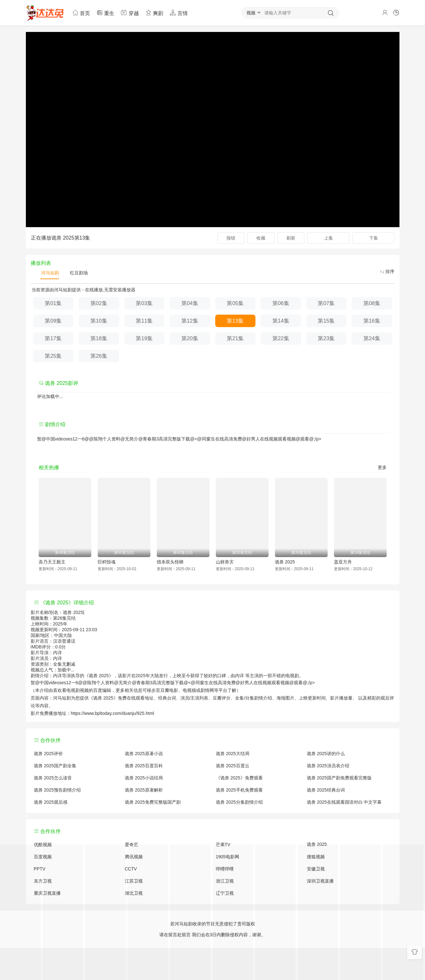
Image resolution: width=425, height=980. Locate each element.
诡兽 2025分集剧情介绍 (239, 802)
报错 (231, 238)
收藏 (261, 238)
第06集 (281, 303)
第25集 (53, 356)
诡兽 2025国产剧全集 (55, 766)
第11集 (144, 321)
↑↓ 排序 (387, 272)
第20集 (190, 338)
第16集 (372, 321)
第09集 (53, 321)
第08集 (372, 303)
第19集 (144, 338)
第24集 (372, 338)
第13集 (235, 321)
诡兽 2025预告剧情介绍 (57, 790)
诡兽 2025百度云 (233, 766)
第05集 (235, 303)
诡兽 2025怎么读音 (53, 778)
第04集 (190, 303)
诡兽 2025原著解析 (144, 790)
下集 (374, 238)
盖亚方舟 (343, 562)
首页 (81, 13)
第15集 (326, 321)
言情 (178, 13)
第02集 (99, 303)
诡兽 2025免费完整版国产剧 (153, 802)
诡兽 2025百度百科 (144, 766)
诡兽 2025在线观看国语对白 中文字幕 (344, 802)
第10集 (99, 321)
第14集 (281, 321)
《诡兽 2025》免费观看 (239, 778)
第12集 (190, 321)
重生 (105, 13)
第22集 (281, 338)
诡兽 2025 (285, 562)
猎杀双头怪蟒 (170, 562)
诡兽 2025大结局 (233, 754)
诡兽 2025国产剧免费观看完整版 (339, 778)
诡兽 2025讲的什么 (326, 754)
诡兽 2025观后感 (51, 802)
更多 (382, 467)
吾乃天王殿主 (52, 562)
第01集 (53, 303)
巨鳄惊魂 (107, 562)
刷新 (291, 238)
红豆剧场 (78, 273)
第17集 (53, 338)
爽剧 (154, 13)
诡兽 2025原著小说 (144, 754)
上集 (329, 238)
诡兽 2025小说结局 (144, 778)
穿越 (130, 13)
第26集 (99, 356)
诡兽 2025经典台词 (326, 790)
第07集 (326, 303)
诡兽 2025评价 (48, 754)
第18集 (99, 338)
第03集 (144, 303)
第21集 (235, 338)
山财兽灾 (225, 562)
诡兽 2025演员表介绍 (328, 766)
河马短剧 (50, 273)
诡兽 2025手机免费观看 (239, 790)
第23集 (326, 338)
